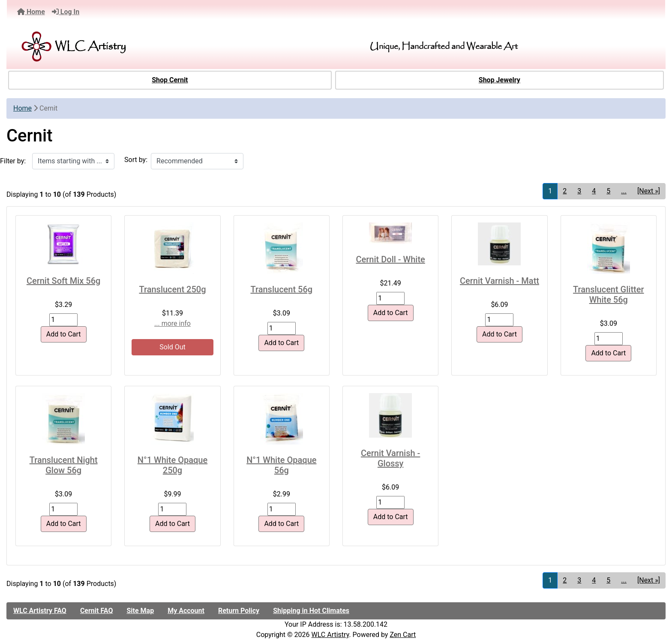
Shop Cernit (170, 80)
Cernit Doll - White (391, 259)
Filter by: (13, 161)
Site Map (140, 611)
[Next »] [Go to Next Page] (649, 191)
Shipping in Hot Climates (311, 611)
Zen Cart (403, 635)
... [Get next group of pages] (624, 191)
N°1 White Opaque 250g (172, 465)
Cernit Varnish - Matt (499, 281)
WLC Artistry (330, 635)
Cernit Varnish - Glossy (390, 458)
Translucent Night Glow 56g (64, 465)
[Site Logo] (121, 47)
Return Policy (239, 611)
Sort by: (136, 160)
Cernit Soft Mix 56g (64, 281)
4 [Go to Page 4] (594, 191)
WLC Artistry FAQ (40, 611)
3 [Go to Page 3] (579, 191)
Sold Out (172, 347)
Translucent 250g (172, 289)
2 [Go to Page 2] (565, 191)
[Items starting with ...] (73, 161)
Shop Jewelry (499, 80)
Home (31, 12)
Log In (66, 12)
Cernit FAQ (97, 611)
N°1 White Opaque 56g (281, 465)
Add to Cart (64, 334)
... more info (172, 323)
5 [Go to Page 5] (608, 191)
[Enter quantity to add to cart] (63, 320)
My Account (186, 611)
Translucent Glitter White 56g (608, 294)
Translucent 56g (282, 289)
